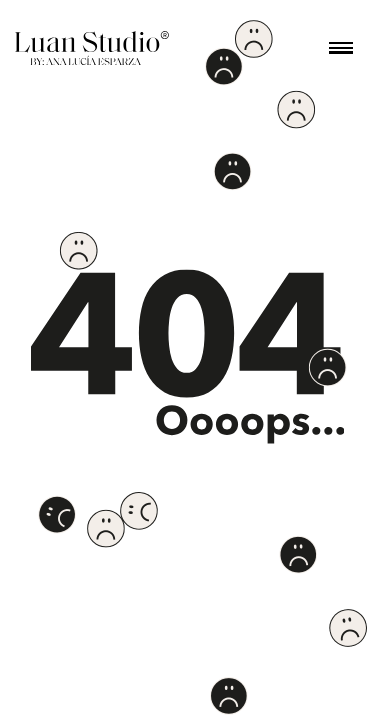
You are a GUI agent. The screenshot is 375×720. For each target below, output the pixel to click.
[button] (341, 48)
